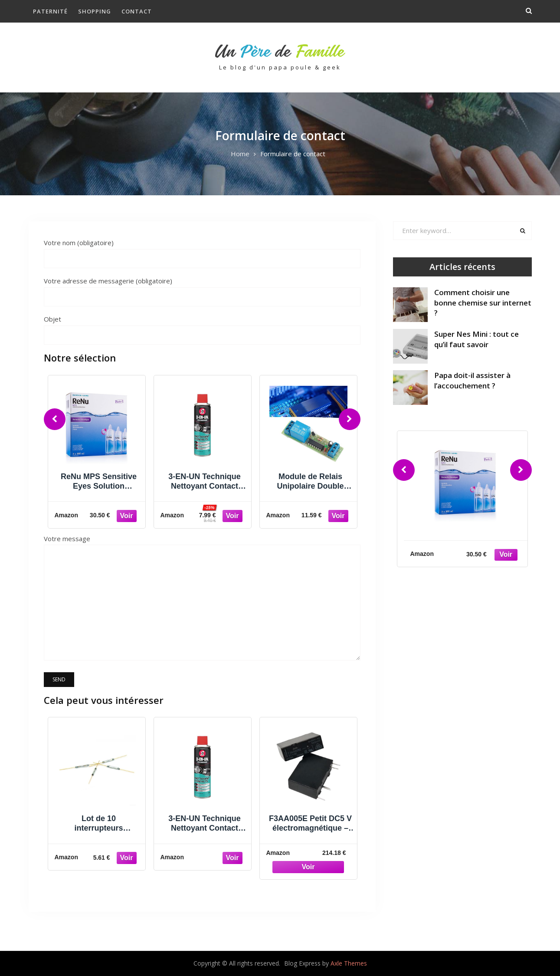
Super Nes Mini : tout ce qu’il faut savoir (476, 339)
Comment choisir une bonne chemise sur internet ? (483, 303)
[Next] (350, 419)
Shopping (95, 11)
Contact (137, 11)
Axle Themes (349, 963)
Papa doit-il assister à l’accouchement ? (472, 380)
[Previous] (55, 419)
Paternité (50, 11)
